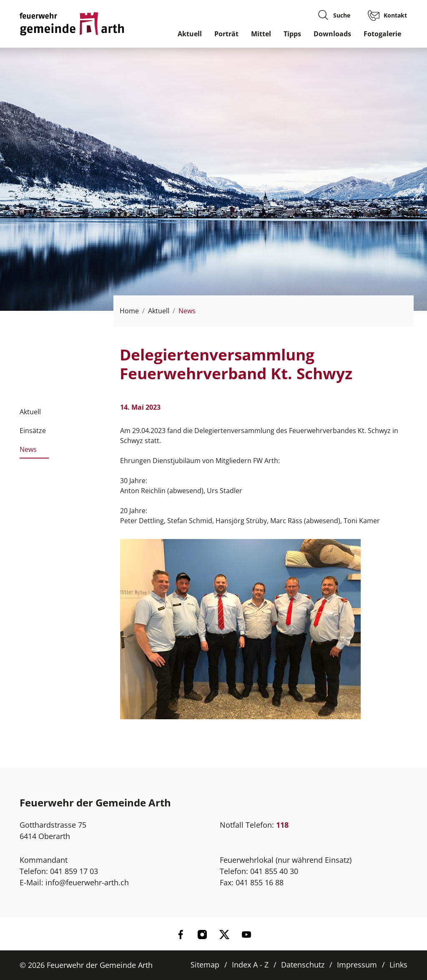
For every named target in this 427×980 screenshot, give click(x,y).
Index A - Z (250, 965)
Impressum (357, 965)
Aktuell (190, 34)
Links (398, 965)
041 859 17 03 (74, 871)
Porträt (226, 34)
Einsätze (33, 431)
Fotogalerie (382, 34)
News (28, 452)
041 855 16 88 (260, 882)
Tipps (292, 34)
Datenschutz (303, 965)
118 (282, 825)
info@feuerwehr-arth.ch (87, 882)
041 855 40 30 (274, 871)
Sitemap (205, 965)
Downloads (332, 34)
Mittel (261, 34)
